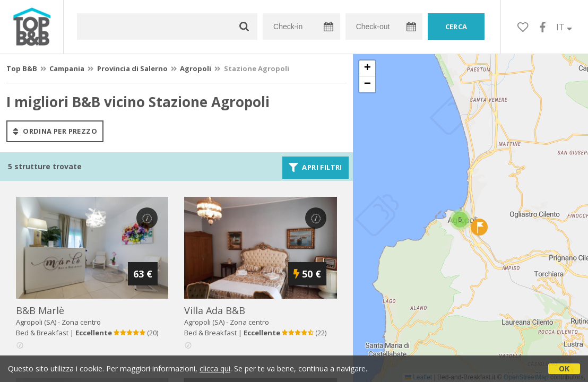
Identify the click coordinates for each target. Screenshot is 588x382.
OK (564, 368)
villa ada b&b (215, 310)
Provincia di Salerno (132, 68)
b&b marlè (40, 310)
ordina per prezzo (55, 131)
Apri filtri (315, 168)
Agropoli (196, 68)
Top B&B (22, 68)
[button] (460, 220)
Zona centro (81, 322)
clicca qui (215, 368)
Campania (67, 68)
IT (564, 27)
